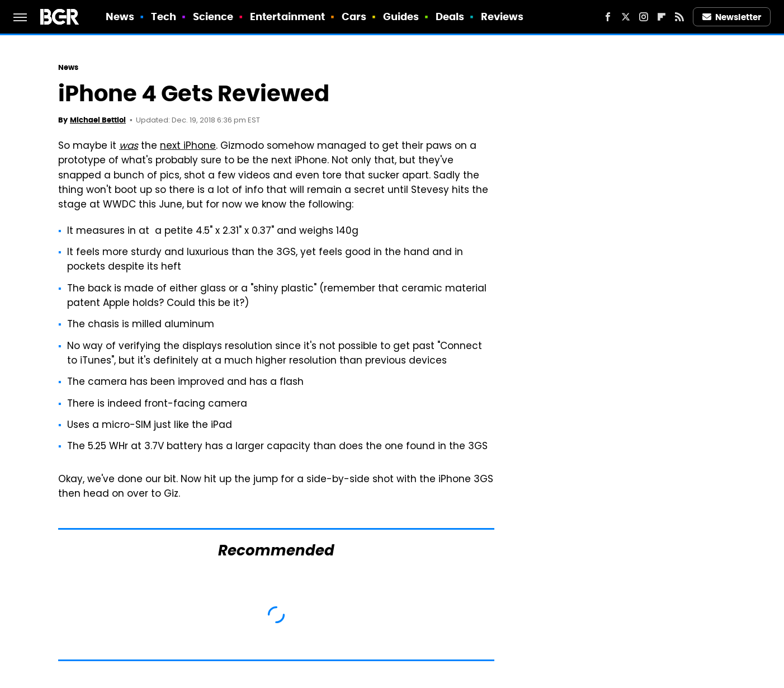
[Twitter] (626, 17)
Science (213, 17)
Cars (354, 17)
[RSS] (679, 17)
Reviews (502, 17)
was (129, 147)
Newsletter (732, 17)
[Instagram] (644, 17)
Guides (401, 17)
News (120, 17)
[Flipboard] (662, 17)
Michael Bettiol (98, 120)
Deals (450, 17)
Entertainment (287, 17)
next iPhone (188, 147)
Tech (164, 17)
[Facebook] (608, 17)
